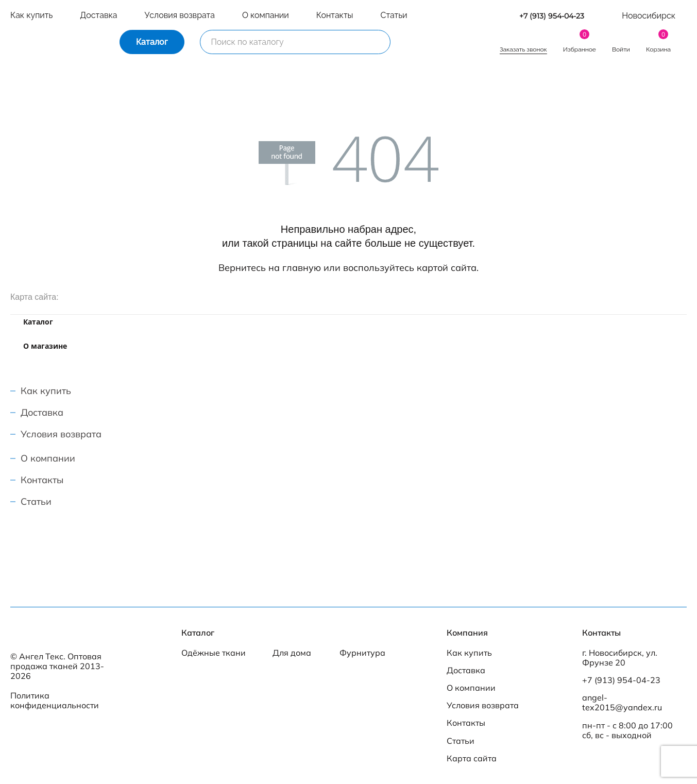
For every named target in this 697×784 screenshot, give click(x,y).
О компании (266, 15)
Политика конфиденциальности (55, 700)
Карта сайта (472, 759)
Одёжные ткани (214, 653)
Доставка (98, 15)
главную (302, 268)
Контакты (335, 15)
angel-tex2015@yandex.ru (622, 703)
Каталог (152, 42)
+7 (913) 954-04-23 (552, 16)
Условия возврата (179, 15)
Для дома (292, 653)
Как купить (31, 15)
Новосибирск (649, 16)
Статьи (394, 15)
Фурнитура (362, 653)
